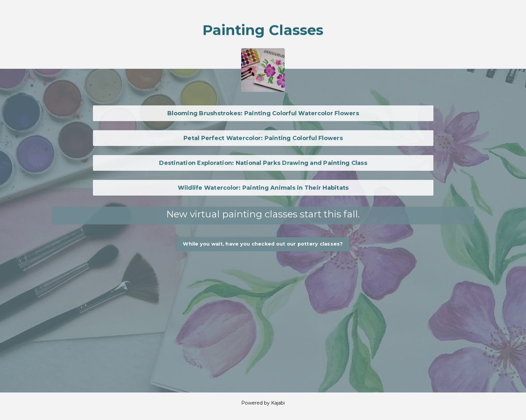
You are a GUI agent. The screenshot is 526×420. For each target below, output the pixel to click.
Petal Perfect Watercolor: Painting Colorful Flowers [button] (263, 138)
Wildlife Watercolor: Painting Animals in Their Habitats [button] (263, 188)
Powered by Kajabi (263, 403)
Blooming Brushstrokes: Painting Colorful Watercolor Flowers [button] (263, 113)
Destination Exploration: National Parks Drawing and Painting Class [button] (263, 163)
